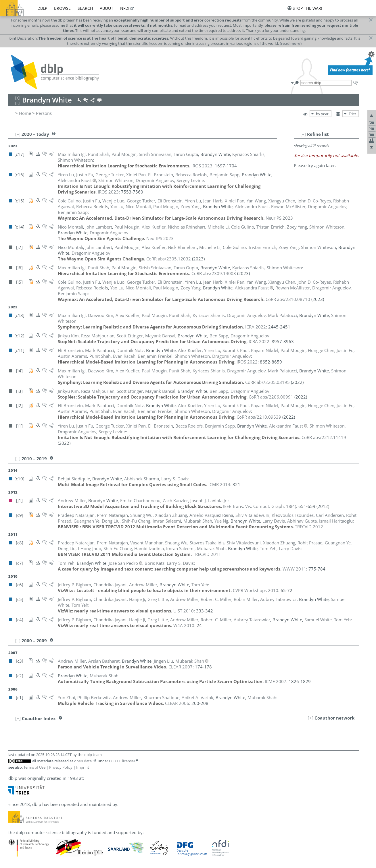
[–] (303, 134)
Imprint (83, 767)
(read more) (291, 43)
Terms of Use (34, 767)
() (260, 506)
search (85, 8)
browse (62, 8)
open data (83, 761)
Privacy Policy (61, 767)
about (107, 8)
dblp (42, 8)
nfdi (125, 8)
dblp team (93, 755)
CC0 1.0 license (121, 761)
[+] (311, 718)
